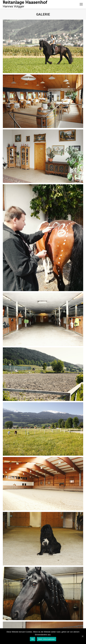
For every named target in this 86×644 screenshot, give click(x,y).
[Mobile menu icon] (81, 4)
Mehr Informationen (46, 639)
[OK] (82, 636)
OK (33, 639)
